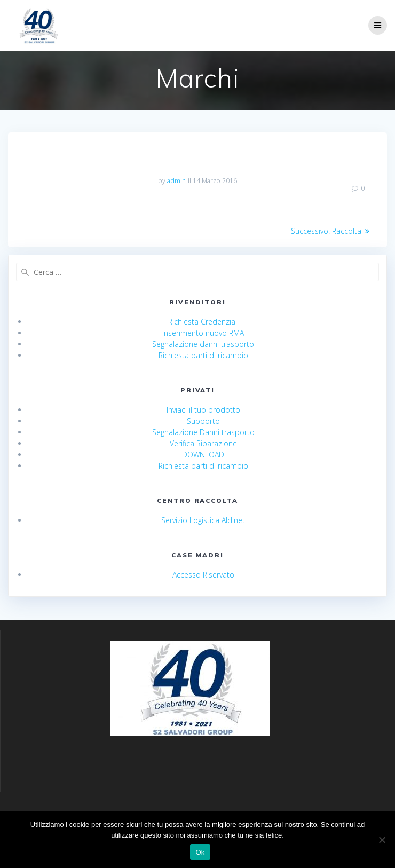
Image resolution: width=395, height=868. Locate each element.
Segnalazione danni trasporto (203, 344)
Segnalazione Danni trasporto (203, 432)
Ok (200, 852)
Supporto (203, 421)
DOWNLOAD (203, 455)
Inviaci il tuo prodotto (203, 410)
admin (176, 181)
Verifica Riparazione (203, 443)
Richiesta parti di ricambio (203, 355)
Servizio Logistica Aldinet (203, 520)
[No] (382, 840)
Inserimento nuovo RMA (203, 333)
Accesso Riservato (203, 575)
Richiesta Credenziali (203, 322)
